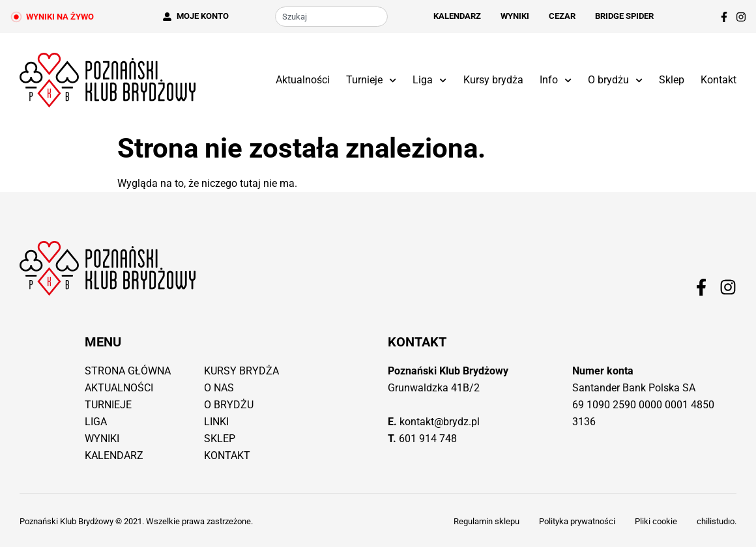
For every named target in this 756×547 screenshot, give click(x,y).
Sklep (672, 80)
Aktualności (303, 80)
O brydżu (615, 80)
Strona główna (128, 371)
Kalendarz (457, 16)
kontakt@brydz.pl (440, 422)
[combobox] (331, 17)
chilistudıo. (717, 521)
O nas (219, 388)
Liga (429, 80)
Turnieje (371, 80)
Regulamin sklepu (487, 521)
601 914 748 (428, 439)
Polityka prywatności (577, 521)
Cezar (562, 16)
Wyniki (515, 16)
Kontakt (719, 80)
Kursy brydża (493, 80)
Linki (216, 422)
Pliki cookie (656, 521)
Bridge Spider (624, 16)
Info (556, 80)
